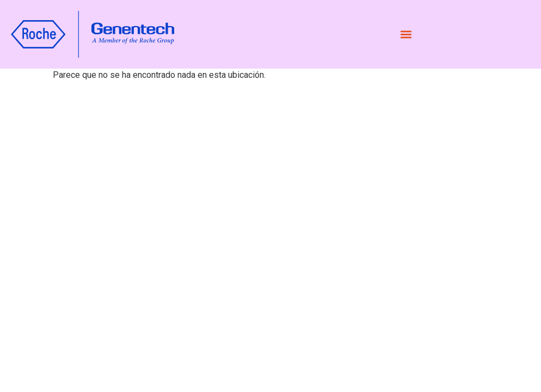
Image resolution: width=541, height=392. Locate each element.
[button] (406, 35)
